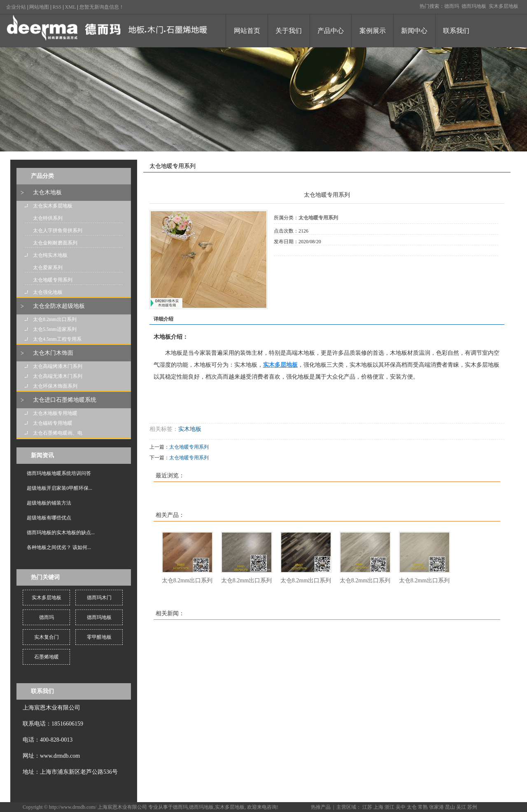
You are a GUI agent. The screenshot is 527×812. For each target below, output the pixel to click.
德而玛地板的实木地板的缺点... (61, 533)
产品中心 (331, 31)
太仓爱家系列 (48, 268)
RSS (57, 7)
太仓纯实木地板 (50, 255)
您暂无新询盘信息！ (102, 7)
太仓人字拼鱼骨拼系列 (58, 230)
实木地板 (190, 429)
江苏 (367, 807)
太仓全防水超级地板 (59, 306)
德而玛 (452, 6)
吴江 (461, 807)
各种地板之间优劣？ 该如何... (59, 547)
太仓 (412, 807)
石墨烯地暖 (47, 657)
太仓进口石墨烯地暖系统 (65, 400)
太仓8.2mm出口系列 (55, 319)
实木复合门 (47, 637)
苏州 (472, 807)
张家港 (436, 807)
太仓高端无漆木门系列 (58, 376)
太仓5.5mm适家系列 (55, 329)
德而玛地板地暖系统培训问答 (59, 473)
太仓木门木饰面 (53, 353)
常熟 (423, 807)
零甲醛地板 (99, 637)
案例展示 (373, 31)
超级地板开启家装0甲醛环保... (59, 488)
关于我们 (289, 31)
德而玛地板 (474, 6)
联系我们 (456, 31)
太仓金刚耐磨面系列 (55, 243)
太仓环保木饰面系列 (55, 386)
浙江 (389, 807)
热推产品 (321, 807)
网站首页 (247, 31)
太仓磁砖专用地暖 (53, 423)
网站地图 (39, 7)
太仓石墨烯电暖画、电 (58, 433)
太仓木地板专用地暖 (55, 413)
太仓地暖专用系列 (53, 280)
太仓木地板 (47, 192)
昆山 (450, 807)
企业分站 (16, 7)
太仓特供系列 (48, 218)
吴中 (401, 807)
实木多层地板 (504, 6)
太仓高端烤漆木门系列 (58, 366)
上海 (378, 807)
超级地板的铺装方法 (49, 503)
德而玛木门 (99, 598)
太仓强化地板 (48, 292)
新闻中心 (414, 31)
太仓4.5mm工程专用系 (57, 339)
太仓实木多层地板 (53, 206)
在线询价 (297, 267)
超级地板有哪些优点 (49, 518)
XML (71, 7)
